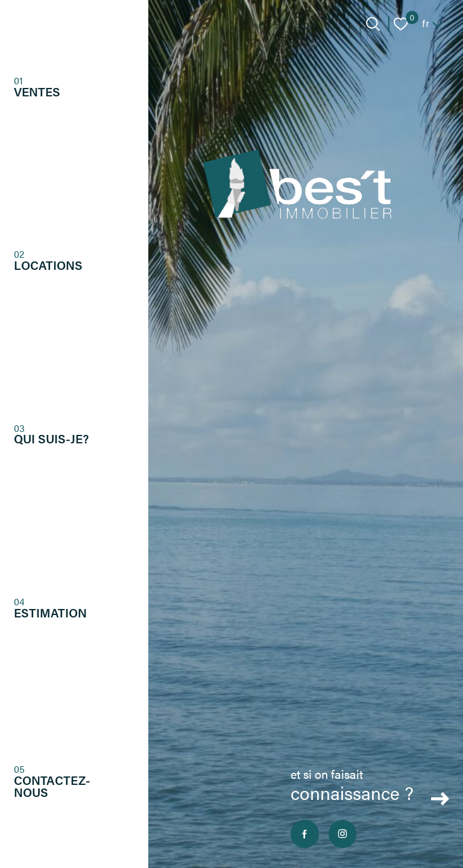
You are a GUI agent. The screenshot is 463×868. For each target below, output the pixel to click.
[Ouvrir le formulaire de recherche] (373, 24)
